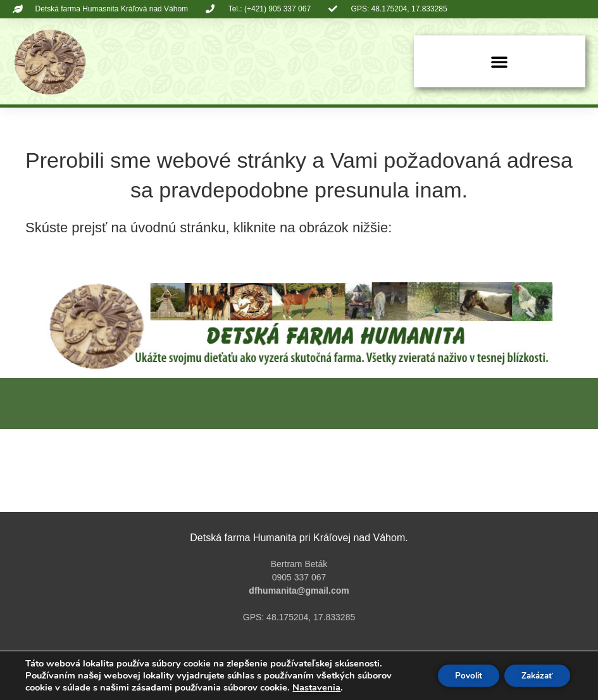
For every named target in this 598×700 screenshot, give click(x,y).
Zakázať (534, 676)
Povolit (460, 676)
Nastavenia (316, 687)
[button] (499, 61)
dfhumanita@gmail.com (299, 591)
